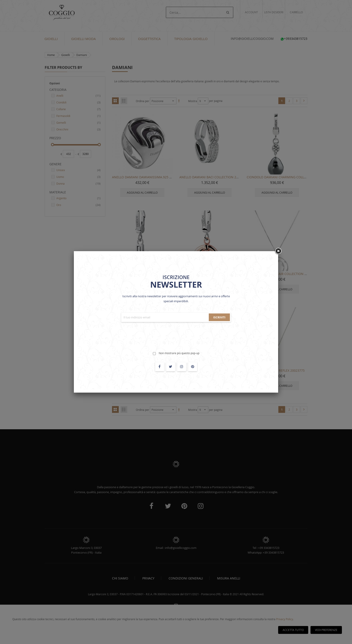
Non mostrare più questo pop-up (179, 353)
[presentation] (176, 334)
